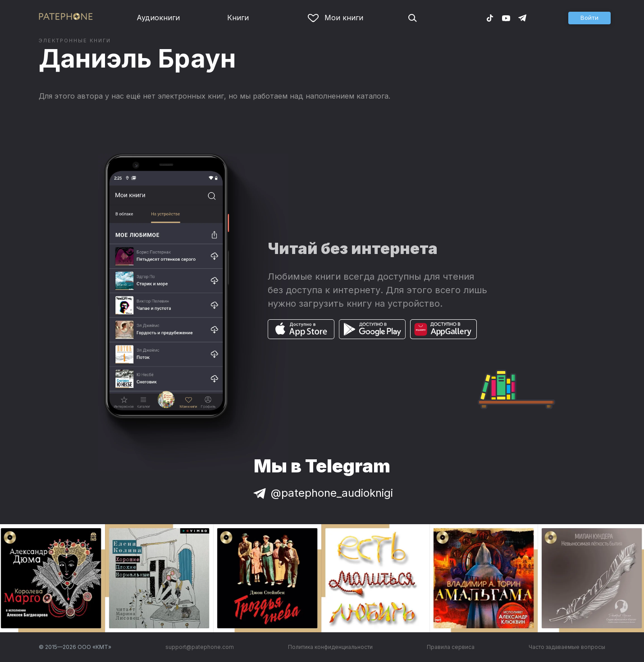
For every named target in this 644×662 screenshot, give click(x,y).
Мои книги (336, 18)
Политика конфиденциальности (330, 647)
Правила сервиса (451, 647)
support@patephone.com (200, 647)
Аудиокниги (158, 18)
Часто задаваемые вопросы (567, 647)
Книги (238, 18)
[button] (589, 18)
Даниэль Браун (137, 59)
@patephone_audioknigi (322, 493)
